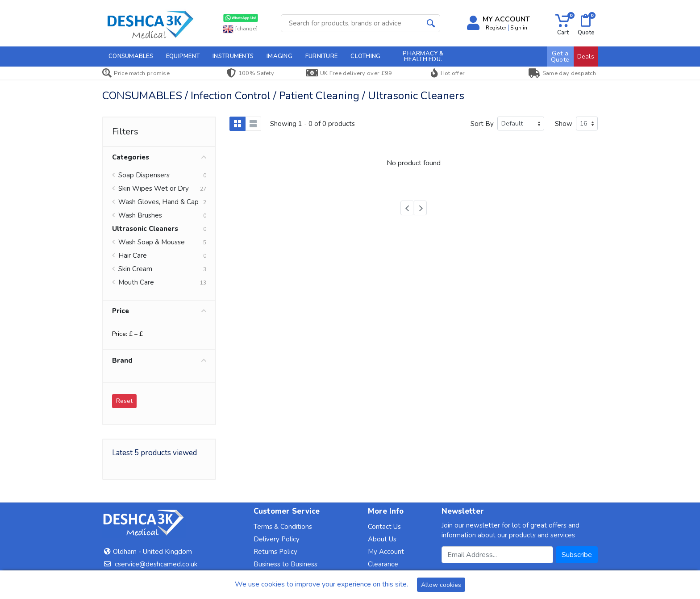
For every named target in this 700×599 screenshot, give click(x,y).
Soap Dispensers (144, 175)
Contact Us (384, 527)
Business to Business (285, 564)
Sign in (519, 28)
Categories (159, 157)
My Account (386, 552)
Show (564, 124)
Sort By (482, 124)
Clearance (383, 564)
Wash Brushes (140, 215)
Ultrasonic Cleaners (145, 229)
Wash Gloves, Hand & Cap (158, 202)
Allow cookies (441, 585)
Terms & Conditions (283, 527)
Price (159, 311)
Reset (124, 401)
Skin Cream (135, 269)
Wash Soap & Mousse (152, 242)
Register (496, 28)
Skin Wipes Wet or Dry (154, 188)
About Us (382, 539)
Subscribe (577, 555)
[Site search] (352, 23)
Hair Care (133, 256)
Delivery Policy (277, 539)
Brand (159, 360)
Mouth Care (136, 282)
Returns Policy (275, 552)
